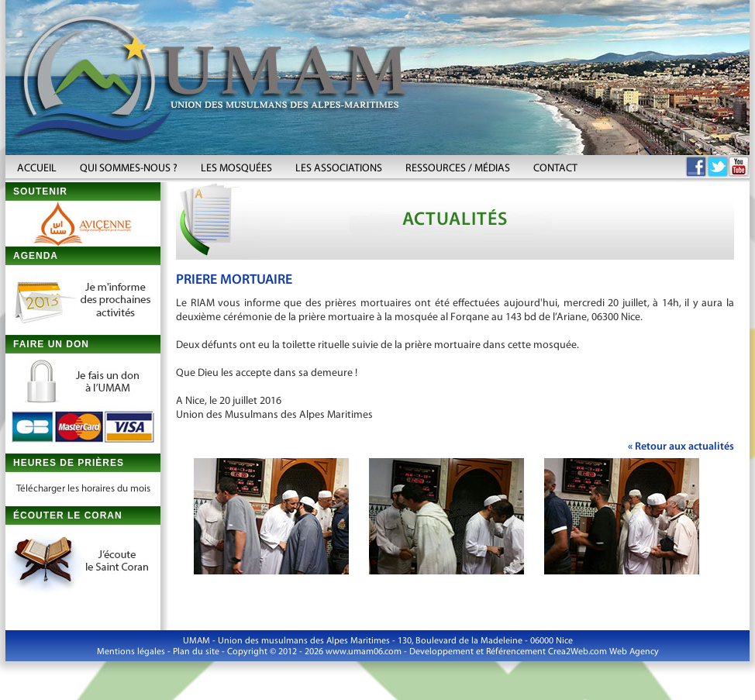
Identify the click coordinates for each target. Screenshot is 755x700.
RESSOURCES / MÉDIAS (458, 169)
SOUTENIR (40, 191)
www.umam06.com (364, 652)
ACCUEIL (37, 169)
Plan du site (196, 652)
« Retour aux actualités (681, 447)
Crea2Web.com (577, 652)
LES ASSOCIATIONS (339, 169)
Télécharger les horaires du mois (83, 489)
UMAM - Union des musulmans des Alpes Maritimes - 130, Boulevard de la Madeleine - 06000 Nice (378, 641)
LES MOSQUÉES (236, 169)
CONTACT (555, 169)
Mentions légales (131, 652)
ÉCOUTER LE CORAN (68, 516)
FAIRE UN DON (51, 344)
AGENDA (36, 256)
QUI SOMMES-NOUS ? (129, 169)
